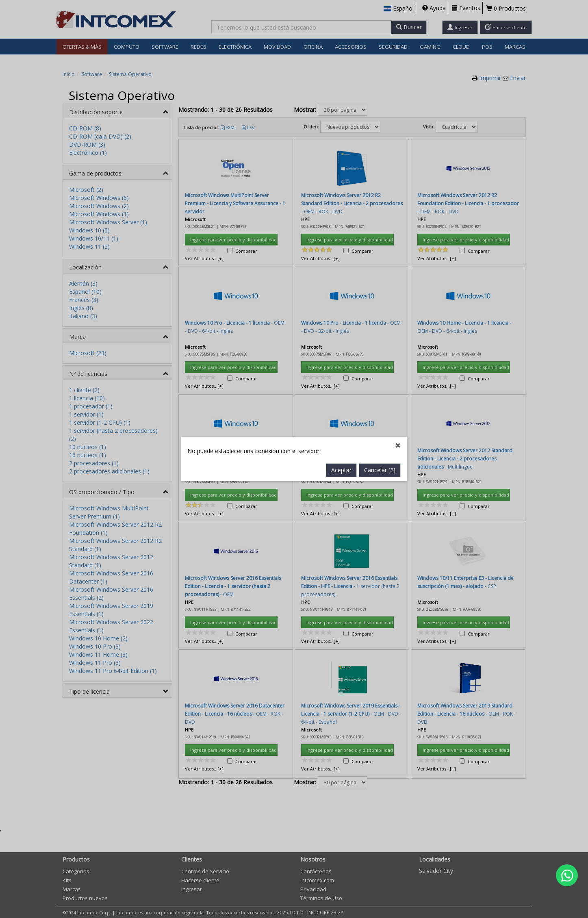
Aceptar (341, 288)
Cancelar (380, 288)
